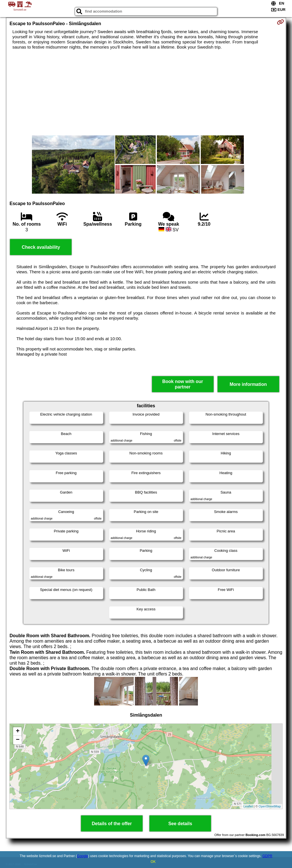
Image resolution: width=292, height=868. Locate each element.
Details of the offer (112, 824)
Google (83, 856)
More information (248, 384)
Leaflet (248, 806)
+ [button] (18, 731)
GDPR (267, 856)
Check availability (41, 247)
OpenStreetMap (270, 806)
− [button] (18, 740)
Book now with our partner (183, 384)
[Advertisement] (146, 93)
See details (180, 824)
